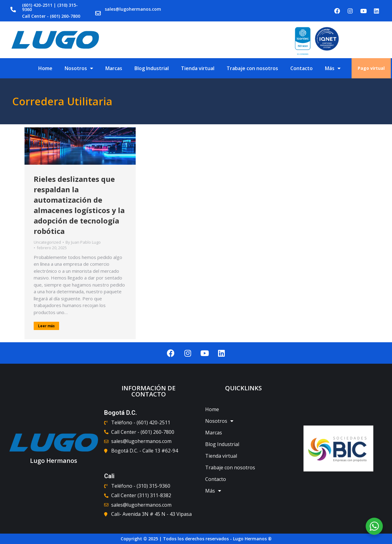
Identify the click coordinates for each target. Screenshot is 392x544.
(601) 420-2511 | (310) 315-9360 (50, 7)
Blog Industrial (152, 68)
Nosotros (79, 68)
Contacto (302, 68)
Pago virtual (371, 68)
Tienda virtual (198, 68)
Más (333, 68)
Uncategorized (47, 242)
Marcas (114, 68)
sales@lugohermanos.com (133, 9)
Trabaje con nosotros (252, 68)
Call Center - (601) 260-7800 (51, 16)
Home (45, 68)
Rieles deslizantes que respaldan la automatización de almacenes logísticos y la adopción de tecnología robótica (79, 205)
